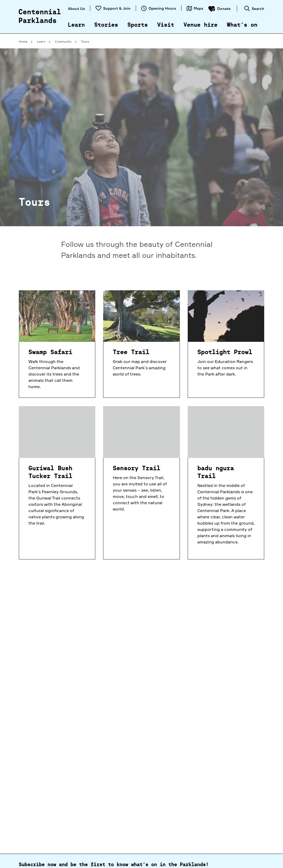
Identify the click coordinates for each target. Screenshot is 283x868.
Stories (106, 25)
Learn (76, 25)
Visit (166, 25)
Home (23, 41)
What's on (242, 25)
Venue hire (201, 25)
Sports (138, 25)
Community (63, 41)
